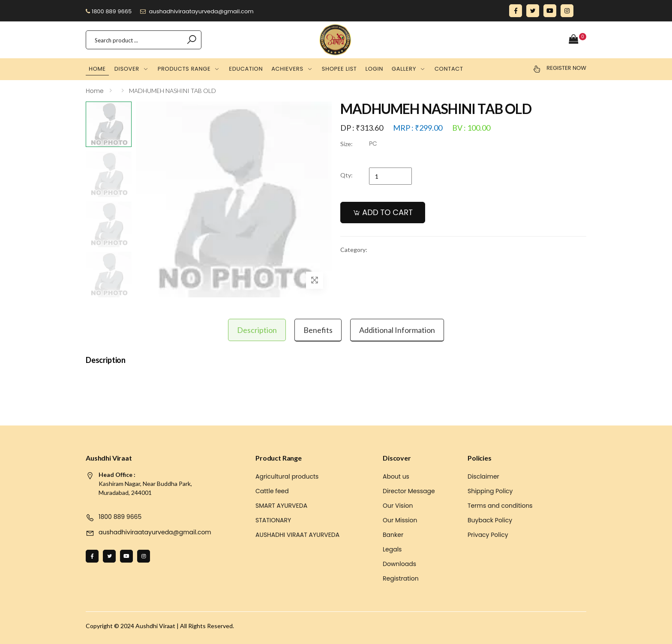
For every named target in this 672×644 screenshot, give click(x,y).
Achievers (287, 69)
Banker (393, 535)
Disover (127, 69)
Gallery (404, 69)
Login (375, 69)
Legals (392, 549)
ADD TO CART (387, 212)
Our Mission (400, 520)
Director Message (409, 491)
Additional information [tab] (397, 330)
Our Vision (398, 506)
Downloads (399, 564)
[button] (577, 40)
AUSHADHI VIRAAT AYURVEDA (297, 535)
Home (97, 69)
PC (373, 144)
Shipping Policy (490, 491)
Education (246, 69)
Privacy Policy (488, 535)
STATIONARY (273, 520)
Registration (401, 578)
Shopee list (339, 69)
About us (396, 476)
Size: (346, 144)
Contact (449, 69)
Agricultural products (287, 476)
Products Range (184, 69)
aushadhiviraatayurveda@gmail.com (197, 11)
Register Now (566, 68)
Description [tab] (257, 330)
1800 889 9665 (109, 11)
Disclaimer (483, 476)
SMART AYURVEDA (281, 506)
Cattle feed (272, 491)
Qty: (346, 175)
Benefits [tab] (318, 330)
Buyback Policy (490, 520)
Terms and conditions (500, 506)
